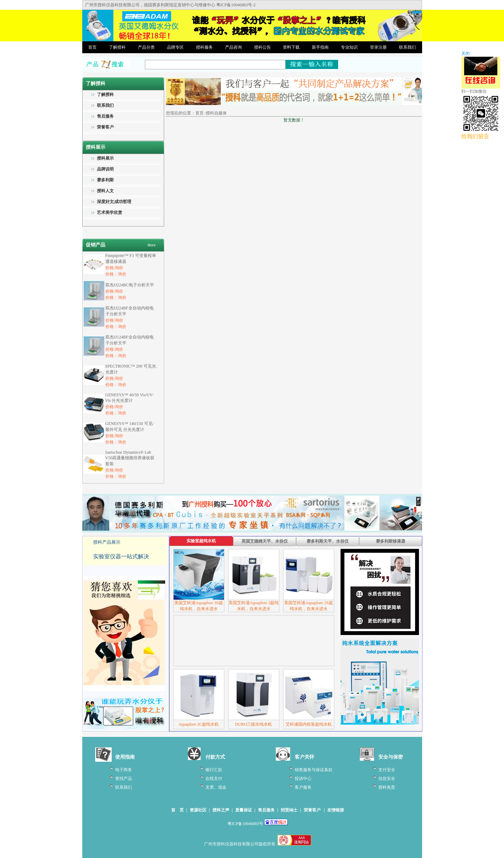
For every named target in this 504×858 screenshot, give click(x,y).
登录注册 (378, 47)
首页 (92, 47)
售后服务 (105, 116)
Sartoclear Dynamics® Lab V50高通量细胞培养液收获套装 (130, 458)
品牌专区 (175, 47)
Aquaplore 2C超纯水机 (199, 724)
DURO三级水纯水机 (253, 724)
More (152, 245)
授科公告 (262, 47)
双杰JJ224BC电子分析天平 (130, 285)
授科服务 (204, 47)
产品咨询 (233, 47)
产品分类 (146, 47)
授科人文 (105, 191)
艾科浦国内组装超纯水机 (309, 724)
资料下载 (291, 47)
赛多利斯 (105, 180)
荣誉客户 (105, 127)
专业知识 (349, 47)
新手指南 (320, 47)
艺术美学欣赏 (110, 212)
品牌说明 (105, 169)
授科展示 (105, 158)
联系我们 (407, 47)
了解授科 (117, 47)
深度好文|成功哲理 (114, 202)
